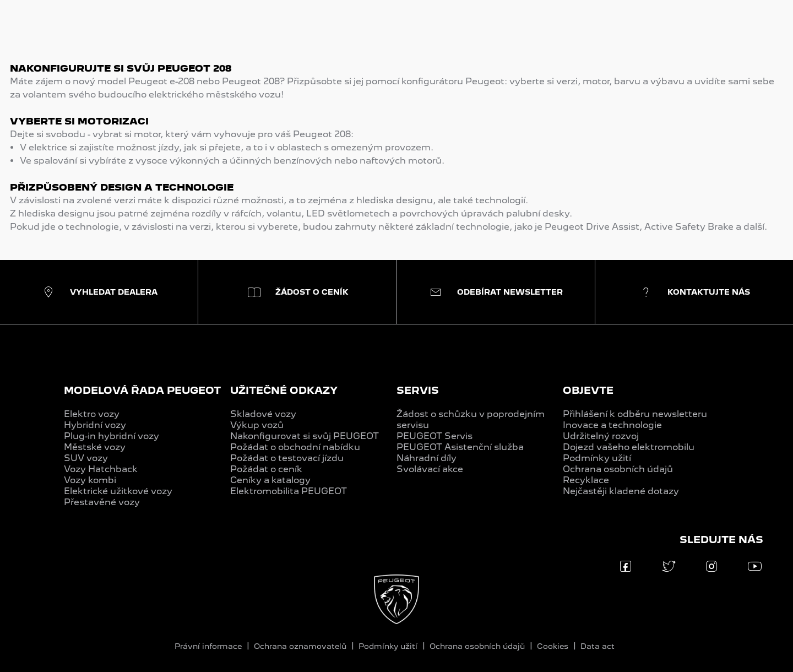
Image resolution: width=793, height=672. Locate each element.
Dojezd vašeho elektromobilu (629, 447)
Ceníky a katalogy (270, 480)
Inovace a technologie (612, 425)
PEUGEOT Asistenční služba (460, 447)
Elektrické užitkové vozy (118, 491)
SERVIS (418, 390)
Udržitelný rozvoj (601, 436)
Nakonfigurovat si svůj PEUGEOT (305, 436)
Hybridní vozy (95, 425)
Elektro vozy (92, 414)
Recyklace (586, 480)
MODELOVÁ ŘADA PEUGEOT (142, 390)
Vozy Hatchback (101, 469)
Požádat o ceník (266, 469)
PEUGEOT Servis (434, 436)
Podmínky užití (597, 458)
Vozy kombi (90, 480)
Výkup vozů (257, 425)
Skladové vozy (263, 414)
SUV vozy (86, 458)
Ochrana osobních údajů (618, 469)
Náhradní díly (427, 458)
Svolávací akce (430, 469)
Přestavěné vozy (102, 502)
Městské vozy (95, 447)
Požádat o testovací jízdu (287, 458)
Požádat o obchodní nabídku (295, 447)
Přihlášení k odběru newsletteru (635, 414)
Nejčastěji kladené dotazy (621, 491)
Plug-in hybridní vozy (112, 436)
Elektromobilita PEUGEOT (289, 491)
